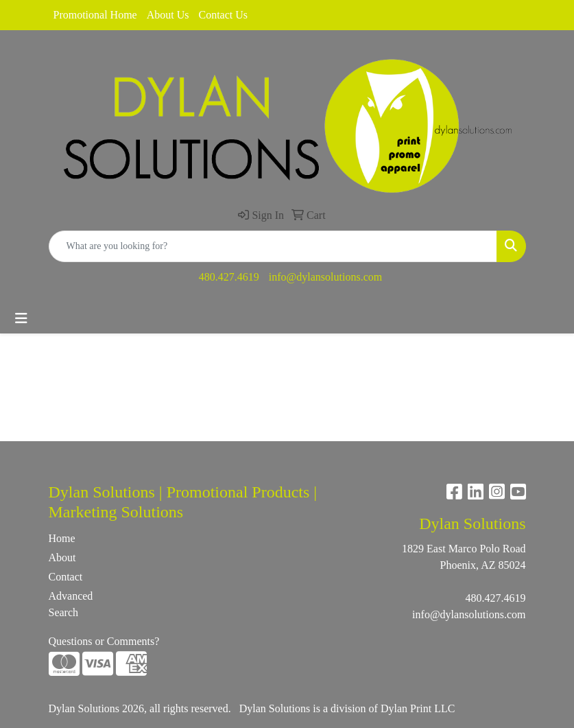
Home (62, 538)
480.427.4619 (229, 277)
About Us (168, 15)
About (62, 557)
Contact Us (224, 15)
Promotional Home (95, 15)
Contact (66, 577)
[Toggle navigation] (21, 318)
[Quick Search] (273, 246)
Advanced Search (71, 604)
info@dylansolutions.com (325, 277)
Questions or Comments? (104, 641)
